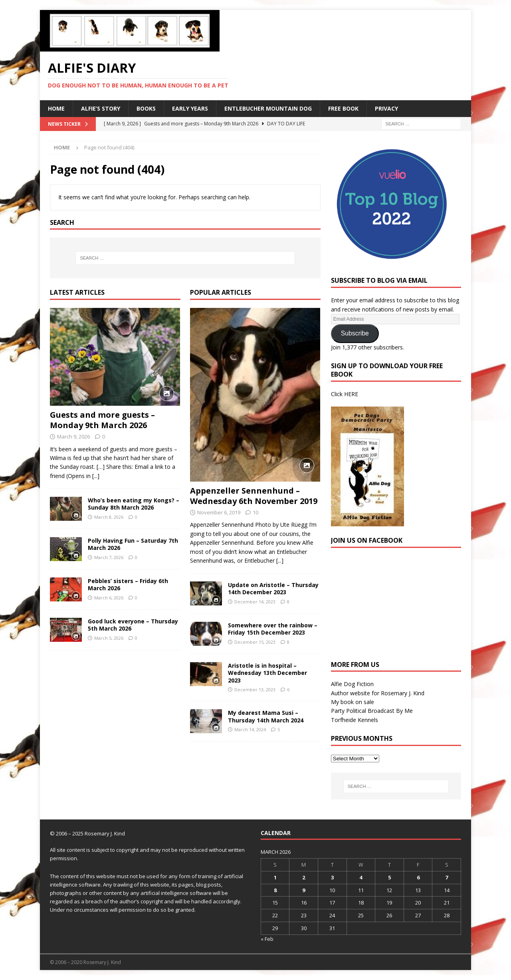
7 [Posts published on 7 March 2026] (447, 877)
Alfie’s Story (101, 108)
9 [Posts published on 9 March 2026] (304, 890)
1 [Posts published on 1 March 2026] (275, 877)
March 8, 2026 (109, 517)
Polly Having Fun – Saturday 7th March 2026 (133, 544)
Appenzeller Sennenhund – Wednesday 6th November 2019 (254, 496)
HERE (351, 394)
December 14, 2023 (255, 602)
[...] (96, 476)
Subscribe (355, 333)
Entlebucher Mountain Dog (268, 108)
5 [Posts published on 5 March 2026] (389, 877)
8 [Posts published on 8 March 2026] (275, 890)
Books (146, 108)
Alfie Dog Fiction (352, 684)
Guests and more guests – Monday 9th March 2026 (102, 420)
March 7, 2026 (109, 557)
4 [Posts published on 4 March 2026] (361, 877)
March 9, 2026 (73, 436)
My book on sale (353, 702)
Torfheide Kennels (355, 720)
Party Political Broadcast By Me (372, 711)
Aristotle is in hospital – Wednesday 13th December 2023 (267, 673)
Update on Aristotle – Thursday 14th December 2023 (273, 588)
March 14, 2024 (250, 729)
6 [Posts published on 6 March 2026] (418, 877)
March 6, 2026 (109, 598)
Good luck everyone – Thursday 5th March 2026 (133, 625)
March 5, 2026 (109, 638)
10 (255, 512)
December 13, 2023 (255, 689)
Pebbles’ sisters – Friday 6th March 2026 (128, 584)
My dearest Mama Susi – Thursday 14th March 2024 (266, 716)
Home (56, 108)
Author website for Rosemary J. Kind (378, 693)
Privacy (386, 108)
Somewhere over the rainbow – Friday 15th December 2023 (273, 629)
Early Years (190, 108)
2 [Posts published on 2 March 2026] (304, 877)
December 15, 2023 (255, 642)
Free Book (343, 108)
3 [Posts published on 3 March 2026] (332, 877)
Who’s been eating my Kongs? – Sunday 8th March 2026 (134, 504)
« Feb (267, 939)
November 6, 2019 (219, 512)
